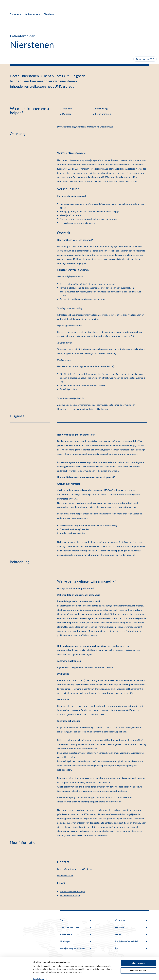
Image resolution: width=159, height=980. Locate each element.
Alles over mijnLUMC (75, 927)
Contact (75, 920)
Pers (131, 948)
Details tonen (38, 975)
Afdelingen (15, 14)
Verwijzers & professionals (75, 948)
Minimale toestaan (138, 967)
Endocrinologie (32, 14)
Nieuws (131, 934)
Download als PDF (145, 59)
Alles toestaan (138, 959)
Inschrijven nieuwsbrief (131, 941)
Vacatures (131, 920)
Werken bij (131, 927)
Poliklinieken (75, 934)
